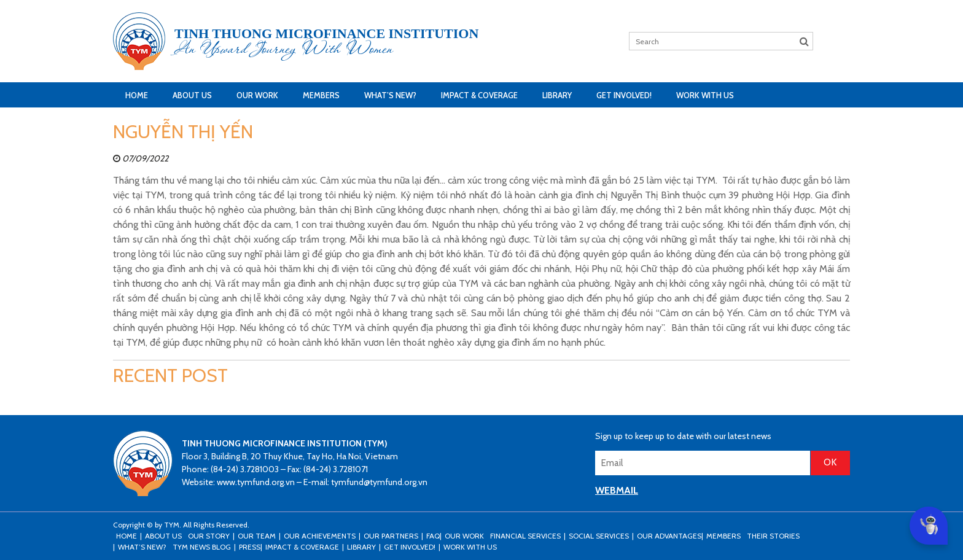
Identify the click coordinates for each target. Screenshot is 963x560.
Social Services (599, 536)
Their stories (773, 536)
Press (250, 547)
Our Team (257, 536)
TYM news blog (202, 547)
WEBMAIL (617, 490)
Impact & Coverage (479, 95)
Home (137, 95)
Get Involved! (624, 95)
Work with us (705, 95)
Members (321, 95)
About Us (192, 95)
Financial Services (525, 536)
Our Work (257, 95)
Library (557, 95)
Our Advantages (669, 536)
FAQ (433, 536)
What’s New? (390, 95)
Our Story (209, 536)
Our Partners (391, 536)
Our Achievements (320, 536)
